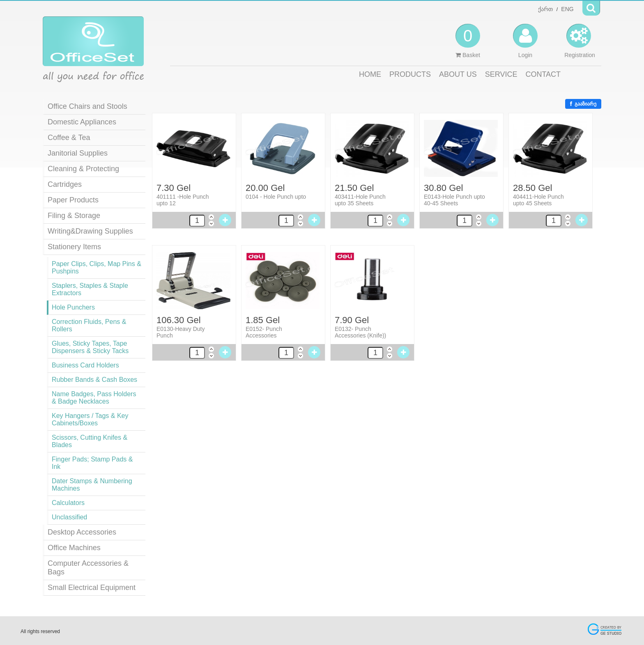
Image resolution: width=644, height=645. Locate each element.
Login (525, 41)
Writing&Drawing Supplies (90, 231)
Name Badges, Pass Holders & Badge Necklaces (94, 398)
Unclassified (69, 517)
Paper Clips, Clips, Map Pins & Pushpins (97, 267)
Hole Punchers (73, 307)
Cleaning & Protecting (83, 169)
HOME (370, 74)
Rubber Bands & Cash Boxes (94, 380)
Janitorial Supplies (78, 153)
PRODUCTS (410, 74)
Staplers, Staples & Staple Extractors (90, 289)
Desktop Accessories (82, 532)
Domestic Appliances (82, 122)
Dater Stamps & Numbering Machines (92, 485)
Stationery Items (74, 247)
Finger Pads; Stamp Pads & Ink (92, 463)
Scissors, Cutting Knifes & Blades (90, 441)
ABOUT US (458, 74)
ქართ (545, 9)
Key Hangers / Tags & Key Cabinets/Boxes (90, 419)
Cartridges (65, 184)
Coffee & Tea (69, 138)
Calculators (68, 503)
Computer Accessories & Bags (88, 568)
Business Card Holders (85, 365)
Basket (468, 41)
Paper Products (73, 200)
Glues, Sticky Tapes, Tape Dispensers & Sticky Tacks (90, 347)
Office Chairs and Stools (87, 106)
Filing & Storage (74, 216)
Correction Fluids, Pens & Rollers (89, 325)
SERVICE (501, 74)
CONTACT (543, 74)
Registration (580, 41)
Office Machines (74, 548)
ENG (567, 9)
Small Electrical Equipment (92, 588)
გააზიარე (583, 104)
